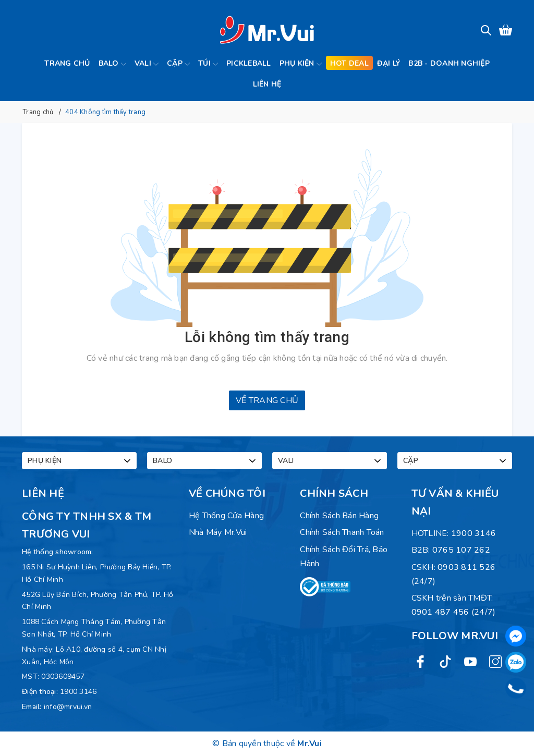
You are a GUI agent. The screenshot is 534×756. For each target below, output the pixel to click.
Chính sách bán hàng (339, 516)
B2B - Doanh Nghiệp (449, 63)
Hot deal (349, 63)
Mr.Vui (310, 743)
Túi (208, 64)
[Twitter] (445, 661)
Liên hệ (267, 84)
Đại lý (389, 63)
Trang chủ (67, 63)
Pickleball (249, 63)
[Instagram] (495, 661)
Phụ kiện (301, 64)
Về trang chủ (267, 400)
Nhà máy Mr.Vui (218, 532)
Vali (147, 64)
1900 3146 (78, 692)
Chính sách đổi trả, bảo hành (344, 557)
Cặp (178, 64)
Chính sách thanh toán (342, 532)
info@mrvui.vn (68, 707)
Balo (112, 64)
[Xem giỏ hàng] (506, 30)
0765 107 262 (461, 550)
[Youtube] (470, 661)
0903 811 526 (466, 567)
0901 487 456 (440, 612)
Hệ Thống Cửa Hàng (226, 516)
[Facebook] (420, 661)
